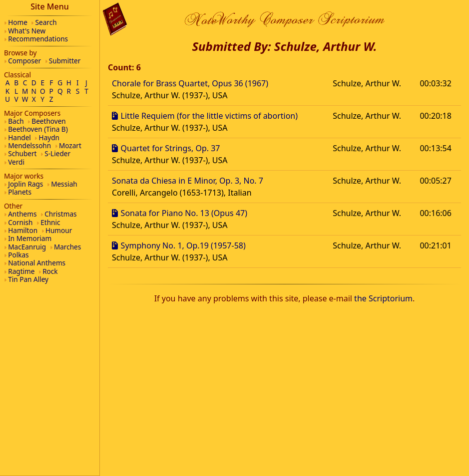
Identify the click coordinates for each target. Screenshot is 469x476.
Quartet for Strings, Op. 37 (171, 148)
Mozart (70, 145)
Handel (19, 137)
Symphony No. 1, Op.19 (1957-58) (183, 245)
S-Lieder (57, 153)
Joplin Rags (25, 184)
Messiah (64, 184)
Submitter (65, 61)
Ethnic (50, 222)
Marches (67, 247)
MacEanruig (27, 247)
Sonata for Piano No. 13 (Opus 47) (184, 213)
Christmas (60, 214)
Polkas (18, 255)
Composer (24, 61)
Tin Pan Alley (28, 279)
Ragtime (21, 271)
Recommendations (38, 39)
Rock (50, 271)
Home (18, 22)
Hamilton (23, 230)
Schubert (22, 153)
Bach (16, 121)
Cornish (20, 222)
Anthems (22, 214)
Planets (20, 192)
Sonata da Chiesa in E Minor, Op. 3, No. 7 (188, 181)
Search (46, 22)
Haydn (49, 137)
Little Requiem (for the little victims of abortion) (209, 116)
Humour (59, 230)
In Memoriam (30, 238)
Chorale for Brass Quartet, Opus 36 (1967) (190, 83)
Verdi (16, 162)
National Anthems (37, 263)
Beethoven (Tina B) (38, 129)
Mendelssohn (29, 145)
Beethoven (48, 121)
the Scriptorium (383, 298)
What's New (27, 31)
